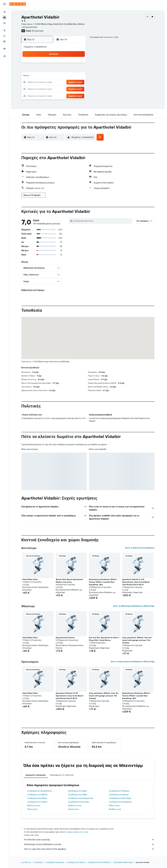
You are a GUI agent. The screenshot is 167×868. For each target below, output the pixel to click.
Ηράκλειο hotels (75, 806)
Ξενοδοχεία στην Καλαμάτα (120, 802)
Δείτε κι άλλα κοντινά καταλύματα (140, 548)
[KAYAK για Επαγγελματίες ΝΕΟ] (4, 41)
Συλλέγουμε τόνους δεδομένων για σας (89, 844)
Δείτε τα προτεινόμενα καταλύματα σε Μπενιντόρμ (133, 662)
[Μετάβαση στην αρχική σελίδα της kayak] (18, 4)
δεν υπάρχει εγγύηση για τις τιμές (76, 832)
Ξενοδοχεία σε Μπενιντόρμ (123, 862)
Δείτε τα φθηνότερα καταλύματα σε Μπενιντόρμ (134, 606)
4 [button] (48, 70)
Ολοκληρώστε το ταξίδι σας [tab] (62, 775)
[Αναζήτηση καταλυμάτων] (4, 17)
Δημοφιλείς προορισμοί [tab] (36, 775)
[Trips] (4, 49)
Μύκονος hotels (34, 806)
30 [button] (79, 89)
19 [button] (54, 82)
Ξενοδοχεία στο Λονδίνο (37, 802)
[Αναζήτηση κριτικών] (103, 221)
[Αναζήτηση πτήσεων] (4, 12)
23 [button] (79, 82)
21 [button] (67, 82)
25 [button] (48, 89)
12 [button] (54, 76)
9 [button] (79, 70)
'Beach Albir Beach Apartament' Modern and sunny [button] (70, 581)
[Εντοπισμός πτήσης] (4, 36)
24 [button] (42, 89)
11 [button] (48, 76)
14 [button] (67, 76)
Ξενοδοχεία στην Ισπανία (76, 862)
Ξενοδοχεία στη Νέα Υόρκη (120, 798)
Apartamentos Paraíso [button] (65, 638)
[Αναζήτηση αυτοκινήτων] (4, 23)
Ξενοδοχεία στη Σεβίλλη (38, 795)
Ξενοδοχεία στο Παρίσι (78, 791)
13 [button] (60, 76)
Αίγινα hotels (73, 809)
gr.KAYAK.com (26, 862)
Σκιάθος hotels (115, 809)
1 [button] (73, 64)
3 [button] (42, 70)
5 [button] (54, 70)
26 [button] (54, 89)
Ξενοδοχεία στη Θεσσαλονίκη (40, 791)
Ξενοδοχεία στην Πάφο (78, 795)
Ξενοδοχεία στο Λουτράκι (79, 802)
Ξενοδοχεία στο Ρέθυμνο (119, 791)
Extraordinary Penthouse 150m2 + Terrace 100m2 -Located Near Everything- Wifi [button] (103, 582)
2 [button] (79, 64)
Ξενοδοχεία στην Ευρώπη (55, 862)
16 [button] (79, 76)
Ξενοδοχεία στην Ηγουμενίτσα (81, 798)
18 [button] (48, 82)
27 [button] (60, 89)
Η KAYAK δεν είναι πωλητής (89, 840)
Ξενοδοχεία (39, 862)
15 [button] (73, 76)
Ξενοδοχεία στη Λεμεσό (119, 795)
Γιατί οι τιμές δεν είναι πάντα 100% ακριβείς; (89, 849)
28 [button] (67, 89)
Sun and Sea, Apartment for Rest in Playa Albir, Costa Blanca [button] (104, 639)
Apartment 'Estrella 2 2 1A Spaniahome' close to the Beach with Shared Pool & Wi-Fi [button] (136, 582)
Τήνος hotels (33, 809)
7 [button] (67, 70)
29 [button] (73, 89)
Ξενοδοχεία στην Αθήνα (37, 798)
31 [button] (42, 95)
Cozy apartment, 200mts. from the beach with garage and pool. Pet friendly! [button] (137, 640)
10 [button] (42, 76)
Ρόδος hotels (114, 806)
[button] (4, 4)
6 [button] (60, 70)
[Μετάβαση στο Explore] (4, 30)
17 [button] (42, 82)
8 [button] (73, 70)
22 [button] (73, 82)
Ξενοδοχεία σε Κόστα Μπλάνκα (99, 862)
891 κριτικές (38, 31)
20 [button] (60, 82)
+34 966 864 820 (29, 27)
